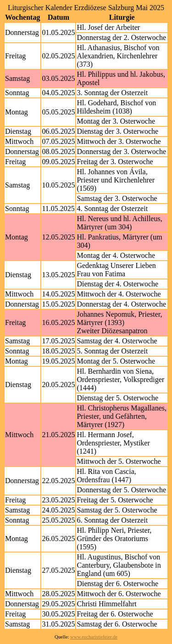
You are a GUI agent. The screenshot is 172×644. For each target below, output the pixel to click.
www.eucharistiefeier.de (94, 637)
